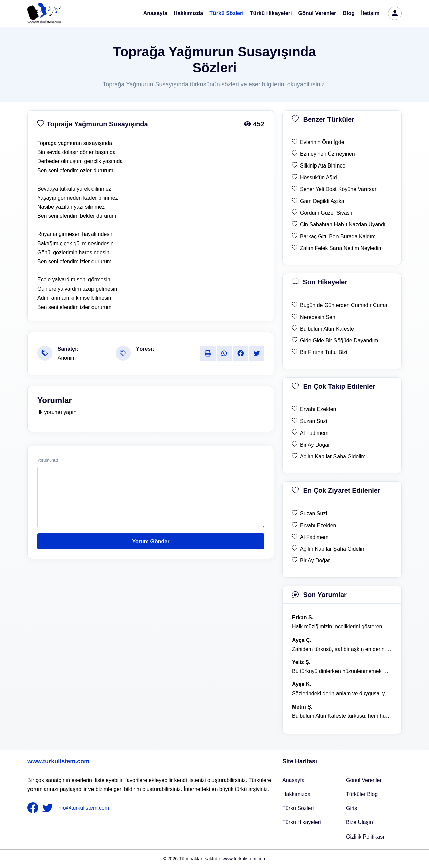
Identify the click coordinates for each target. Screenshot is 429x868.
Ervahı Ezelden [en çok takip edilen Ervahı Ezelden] (318, 409)
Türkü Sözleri (226, 13)
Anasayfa (155, 13)
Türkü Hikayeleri (271, 13)
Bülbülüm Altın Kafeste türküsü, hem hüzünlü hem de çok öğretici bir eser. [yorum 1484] (342, 716)
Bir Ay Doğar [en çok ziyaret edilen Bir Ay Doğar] (315, 561)
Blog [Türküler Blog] (349, 13)
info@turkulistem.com (83, 808)
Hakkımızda (188, 13)
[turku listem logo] (44, 13)
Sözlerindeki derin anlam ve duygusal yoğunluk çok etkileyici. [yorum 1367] (342, 694)
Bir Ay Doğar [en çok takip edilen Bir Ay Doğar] (315, 445)
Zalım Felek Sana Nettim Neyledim (341, 248)
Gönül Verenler (317, 13)
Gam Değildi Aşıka (322, 201)
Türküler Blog (362, 794)
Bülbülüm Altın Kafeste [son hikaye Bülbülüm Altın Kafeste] (327, 329)
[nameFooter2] (49, 808)
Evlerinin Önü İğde (322, 142)
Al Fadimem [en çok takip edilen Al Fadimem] (314, 433)
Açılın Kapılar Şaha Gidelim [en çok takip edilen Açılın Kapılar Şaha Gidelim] (333, 456)
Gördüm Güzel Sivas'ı (326, 213)
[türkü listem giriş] (395, 13)
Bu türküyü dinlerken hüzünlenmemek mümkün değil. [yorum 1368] (342, 671)
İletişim (370, 13)
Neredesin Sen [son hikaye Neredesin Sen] (318, 317)
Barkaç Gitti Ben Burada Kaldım (338, 236)
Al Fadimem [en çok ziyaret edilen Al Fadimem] (314, 537)
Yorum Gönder (151, 542)
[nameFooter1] (34, 808)
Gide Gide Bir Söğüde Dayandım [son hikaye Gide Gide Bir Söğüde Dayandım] (339, 341)
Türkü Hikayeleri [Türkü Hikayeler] (302, 822)
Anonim (67, 358)
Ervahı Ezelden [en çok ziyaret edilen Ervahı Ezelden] (318, 525)
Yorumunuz (48, 460)
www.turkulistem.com (58, 761)
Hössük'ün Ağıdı (319, 177)
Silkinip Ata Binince (323, 166)
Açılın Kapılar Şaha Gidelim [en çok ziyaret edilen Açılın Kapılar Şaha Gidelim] (333, 549)
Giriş (351, 808)
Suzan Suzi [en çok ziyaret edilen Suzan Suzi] (314, 513)
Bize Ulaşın (359, 822)
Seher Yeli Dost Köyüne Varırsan (339, 189)
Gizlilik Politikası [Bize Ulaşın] (365, 837)
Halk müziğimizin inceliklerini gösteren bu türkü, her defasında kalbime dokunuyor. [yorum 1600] (342, 627)
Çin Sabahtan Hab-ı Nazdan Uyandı (343, 225)
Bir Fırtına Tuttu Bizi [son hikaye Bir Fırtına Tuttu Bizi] (323, 352)
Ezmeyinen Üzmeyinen (327, 154)
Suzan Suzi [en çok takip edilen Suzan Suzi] (314, 421)
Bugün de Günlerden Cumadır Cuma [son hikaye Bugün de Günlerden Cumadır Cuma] (344, 305)
